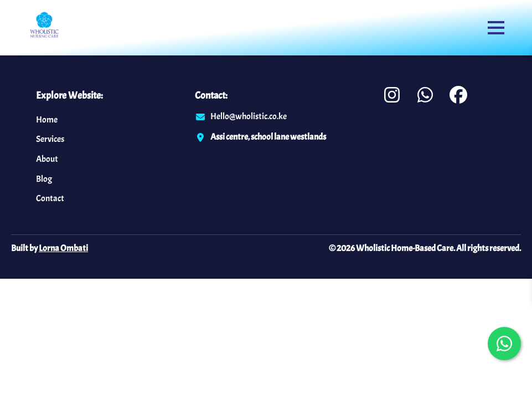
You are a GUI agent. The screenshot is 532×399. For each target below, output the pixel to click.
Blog (44, 179)
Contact (50, 198)
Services (50, 139)
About (47, 159)
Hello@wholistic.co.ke (249, 116)
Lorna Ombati (63, 248)
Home (47, 120)
